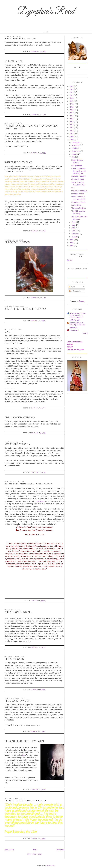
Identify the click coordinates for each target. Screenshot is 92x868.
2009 (72, 136)
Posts (72, 287)
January (75, 237)
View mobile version (34, 854)
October (75, 148)
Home (35, 850)
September (76, 151)
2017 (72, 113)
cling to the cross (17, 242)
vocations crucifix (17, 444)
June (74, 222)
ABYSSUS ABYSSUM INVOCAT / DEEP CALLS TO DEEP (78, 315)
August (75, 154)
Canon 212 (74, 330)
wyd (7, 332)
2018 (72, 110)
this (24, 755)
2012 (72, 128)
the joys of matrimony (20, 418)
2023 (72, 95)
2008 (72, 139)
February (75, 234)
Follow (70, 260)
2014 (72, 122)
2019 (72, 107)
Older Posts (60, 850)
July (73, 157)
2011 (72, 131)
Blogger (82, 301)
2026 (72, 86)
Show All (85, 333)
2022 (72, 98)
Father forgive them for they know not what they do (79, 171)
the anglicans (14, 659)
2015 (72, 119)
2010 (72, 133)
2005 (72, 246)
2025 (72, 89)
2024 (72, 92)
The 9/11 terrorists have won (24, 741)
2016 (72, 116)
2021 (72, 101)
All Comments (75, 291)
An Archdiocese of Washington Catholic (77, 324)
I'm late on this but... (18, 612)
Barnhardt (73, 327)
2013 (72, 125)
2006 (72, 243)
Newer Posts (9, 850)
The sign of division (17, 701)
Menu (46, 32)
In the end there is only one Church (28, 484)
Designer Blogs (50, 866)
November (76, 145)
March (74, 231)
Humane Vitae (14, 61)
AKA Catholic (75, 320)
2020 (72, 104)
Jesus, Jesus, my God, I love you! (25, 309)
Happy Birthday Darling (20, 39)
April (74, 228)
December (76, 142)
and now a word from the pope (25, 801)
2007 (72, 240)
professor (41, 501)
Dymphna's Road (46, 11)
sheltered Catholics (19, 162)
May (74, 225)
